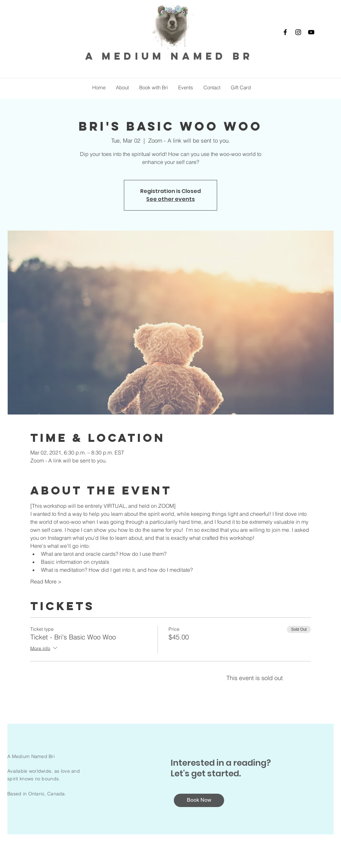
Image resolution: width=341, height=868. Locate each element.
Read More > (46, 581)
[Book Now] (199, 800)
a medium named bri (173, 56)
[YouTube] (311, 32)
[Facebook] (285, 32)
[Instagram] (298, 32)
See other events (170, 199)
